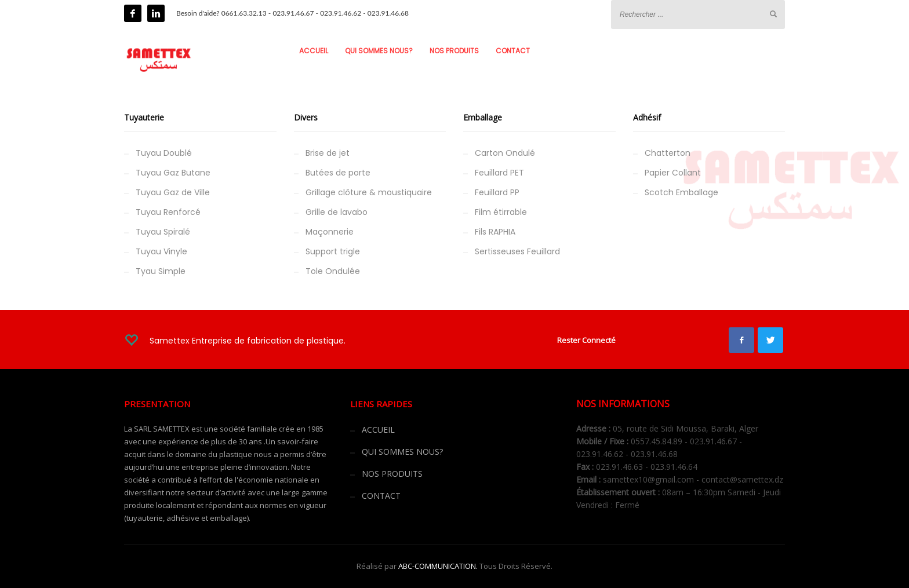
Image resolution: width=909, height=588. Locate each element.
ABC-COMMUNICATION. (438, 566)
